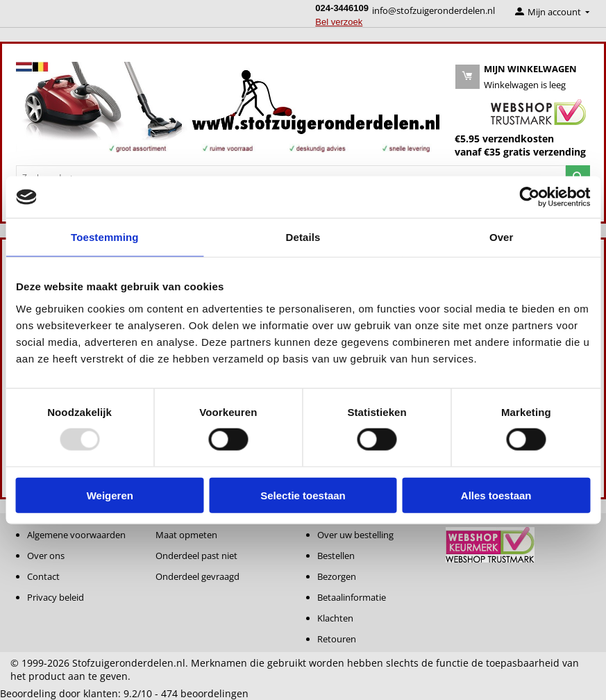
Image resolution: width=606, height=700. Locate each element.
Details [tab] (303, 237)
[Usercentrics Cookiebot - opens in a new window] (529, 197)
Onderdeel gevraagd (197, 576)
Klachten (335, 618)
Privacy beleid (56, 597)
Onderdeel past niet (196, 556)
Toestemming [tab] (105, 237)
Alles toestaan (496, 495)
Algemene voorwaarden (76, 535)
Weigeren (110, 495)
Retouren (337, 639)
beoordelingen (205, 693)
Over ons (46, 556)
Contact (43, 576)
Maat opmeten (186, 535)
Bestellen (336, 556)
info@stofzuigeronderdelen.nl (434, 10)
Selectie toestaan (303, 495)
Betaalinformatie (352, 597)
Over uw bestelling (355, 535)
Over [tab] (502, 237)
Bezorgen (337, 576)
